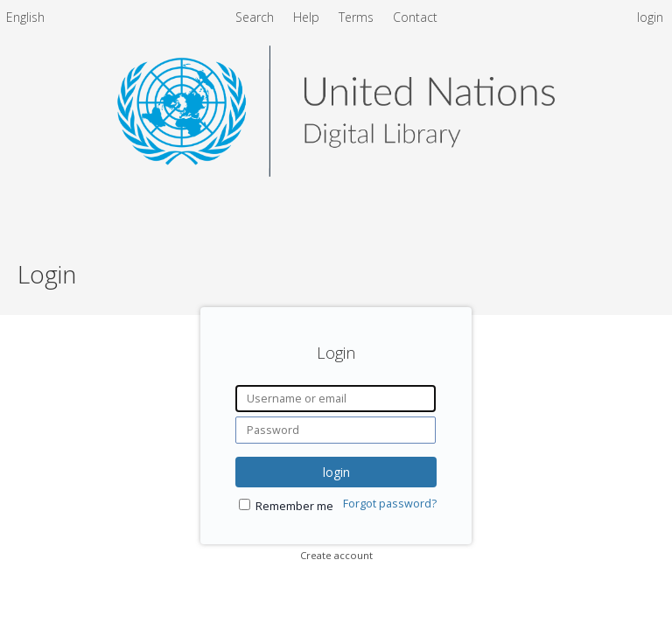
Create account (336, 555)
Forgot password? (390, 504)
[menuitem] (25, 20)
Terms (358, 17)
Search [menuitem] (255, 17)
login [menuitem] (650, 17)
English (25, 17)
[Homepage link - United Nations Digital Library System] (336, 172)
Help (308, 17)
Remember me (294, 506)
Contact (415, 17)
